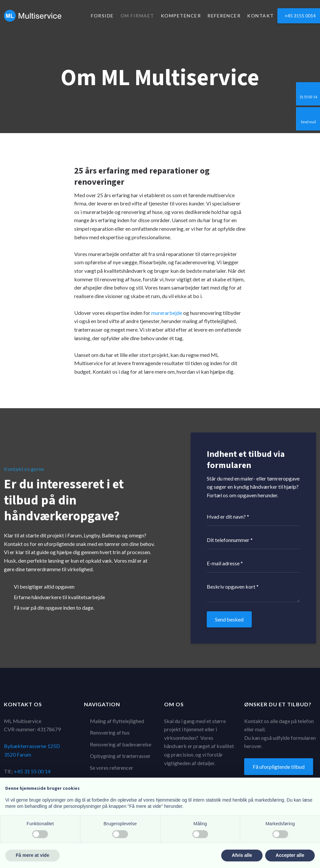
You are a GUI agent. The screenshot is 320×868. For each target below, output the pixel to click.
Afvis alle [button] (242, 855)
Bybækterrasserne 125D (32, 746)
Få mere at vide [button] (32, 855)
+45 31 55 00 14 (32, 771)
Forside (102, 16)
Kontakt (261, 16)
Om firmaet (137, 16)
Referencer (224, 16)
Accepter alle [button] (290, 855)
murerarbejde (167, 313)
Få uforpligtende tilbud (279, 767)
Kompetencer (181, 16)
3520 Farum (18, 754)
